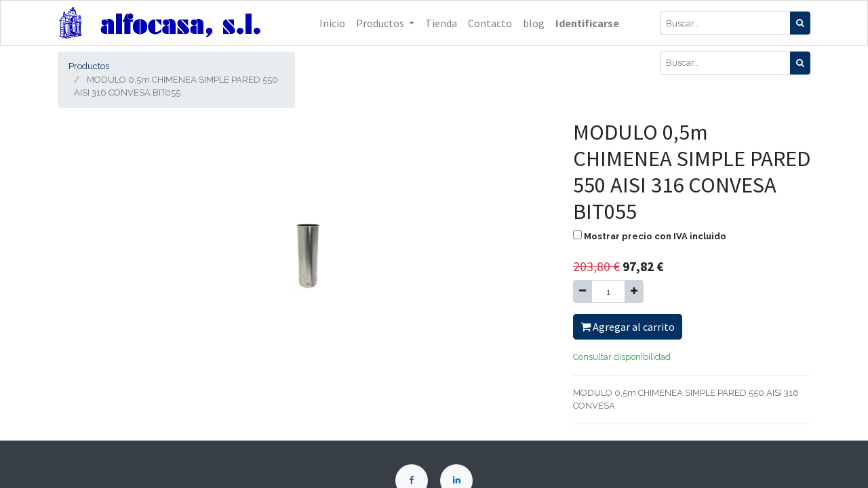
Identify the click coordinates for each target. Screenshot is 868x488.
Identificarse (587, 23)
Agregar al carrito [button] (628, 327)
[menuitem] (332, 23)
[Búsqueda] (800, 23)
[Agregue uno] (634, 291)
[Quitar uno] (583, 291)
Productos (89, 66)
